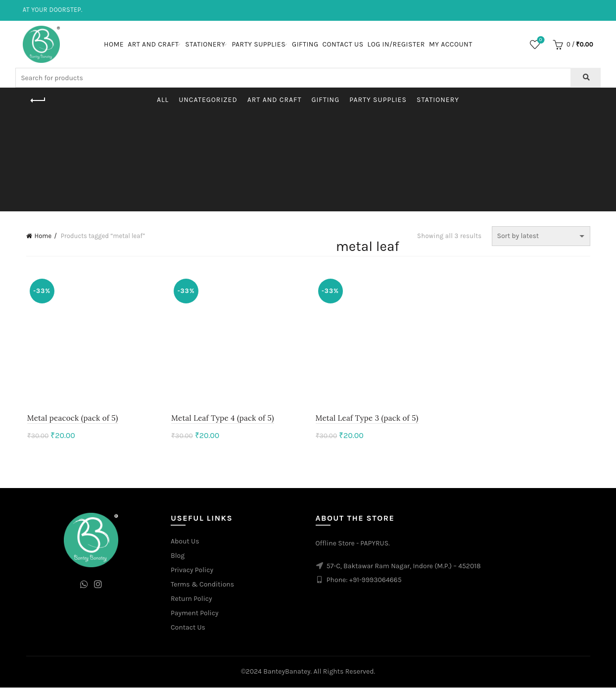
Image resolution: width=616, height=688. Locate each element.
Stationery (205, 44)
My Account (451, 44)
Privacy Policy (192, 570)
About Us (185, 542)
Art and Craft (153, 44)
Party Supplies (259, 44)
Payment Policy (195, 614)
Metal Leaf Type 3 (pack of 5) (367, 418)
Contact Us (343, 44)
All (163, 100)
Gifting (305, 44)
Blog (178, 556)
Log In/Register (396, 44)
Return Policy (191, 599)
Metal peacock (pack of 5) (72, 418)
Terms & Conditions (202, 585)
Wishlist (540, 40)
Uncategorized (208, 100)
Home (114, 44)
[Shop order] (541, 236)
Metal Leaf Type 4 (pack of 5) (222, 418)
